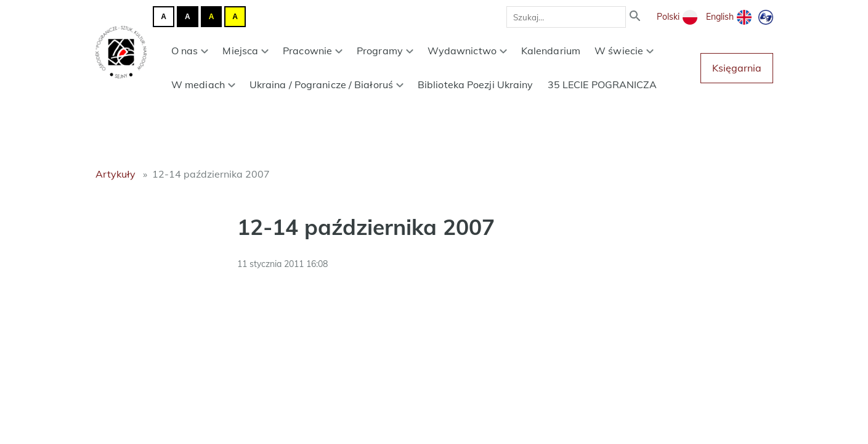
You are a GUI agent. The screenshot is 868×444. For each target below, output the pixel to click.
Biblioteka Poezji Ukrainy (476, 84)
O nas (190, 51)
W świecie (624, 51)
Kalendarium (551, 51)
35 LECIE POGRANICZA (602, 84)
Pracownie (313, 51)
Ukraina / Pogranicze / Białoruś (327, 84)
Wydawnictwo (467, 51)
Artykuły (116, 174)
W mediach (203, 84)
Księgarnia (737, 68)
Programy (385, 51)
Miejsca (245, 51)
